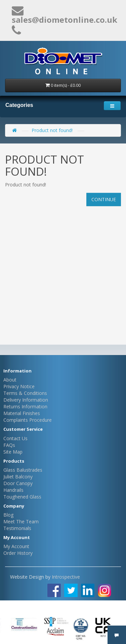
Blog (8, 515)
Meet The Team (21, 521)
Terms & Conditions (25, 393)
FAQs (9, 445)
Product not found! (52, 130)
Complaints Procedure (28, 420)
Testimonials (17, 528)
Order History (18, 553)
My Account (16, 546)
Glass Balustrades (23, 470)
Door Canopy (18, 483)
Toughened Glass (22, 497)
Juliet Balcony (18, 477)
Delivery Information (26, 400)
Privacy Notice (19, 386)
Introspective (66, 577)
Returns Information (25, 406)
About (10, 380)
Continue (104, 199)
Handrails (13, 490)
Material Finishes (22, 413)
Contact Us (15, 438)
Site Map (13, 452)
